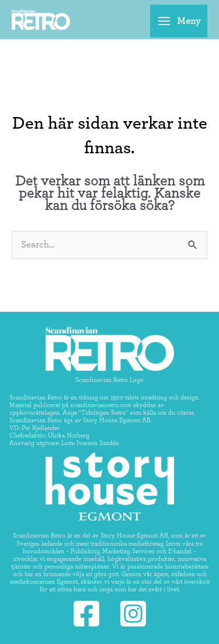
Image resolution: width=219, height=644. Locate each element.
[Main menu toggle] (179, 21)
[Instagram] (133, 614)
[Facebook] (86, 614)
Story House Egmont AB (117, 420)
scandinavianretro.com (101, 405)
